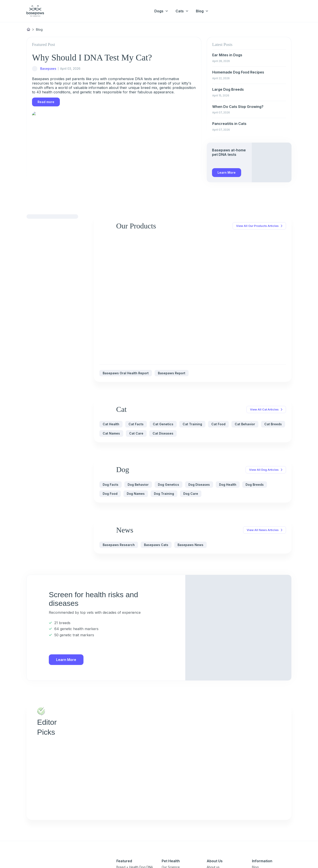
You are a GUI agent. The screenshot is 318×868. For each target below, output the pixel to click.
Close (52, 856)
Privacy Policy (24, 856)
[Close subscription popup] (63, 839)
